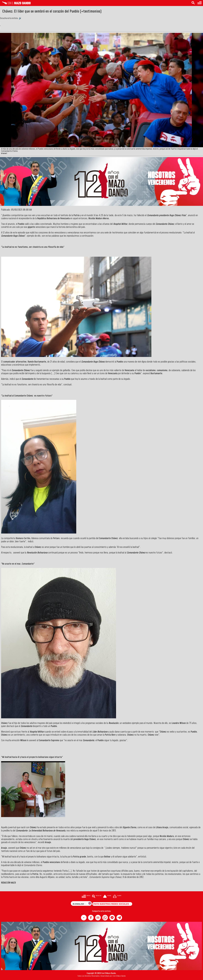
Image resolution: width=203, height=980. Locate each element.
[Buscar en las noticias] (193, 3)
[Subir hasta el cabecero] (117, 897)
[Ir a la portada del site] (107, 897)
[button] (84, 918)
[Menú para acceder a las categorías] (200, 3)
